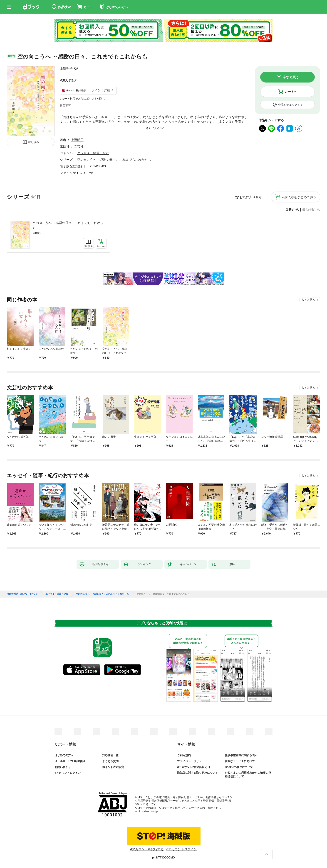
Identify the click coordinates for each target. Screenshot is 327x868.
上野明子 (66, 68)
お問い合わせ (63, 767)
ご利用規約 (184, 755)
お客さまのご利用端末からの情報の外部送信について (248, 775)
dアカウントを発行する (147, 849)
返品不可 (65, 106)
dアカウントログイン (68, 773)
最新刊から (311, 210)
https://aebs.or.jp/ (148, 811)
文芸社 (79, 146)
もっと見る (308, 300)
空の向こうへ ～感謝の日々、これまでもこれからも (68, 225)
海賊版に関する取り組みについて (198, 773)
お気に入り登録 (251, 197)
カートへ (291, 92)
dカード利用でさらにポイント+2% (81, 99)
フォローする (76, 68)
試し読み (34, 142)
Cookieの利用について (239, 767)
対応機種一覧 (110, 755)
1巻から (293, 210)
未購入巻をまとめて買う (299, 197)
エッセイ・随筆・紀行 (93, 153)
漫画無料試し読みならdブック (22, 594)
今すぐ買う (291, 77)
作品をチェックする (290, 105)
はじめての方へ (64, 755)
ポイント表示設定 (113, 767)
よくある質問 (110, 761)
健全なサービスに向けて (240, 761)
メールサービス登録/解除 (70, 761)
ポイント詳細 (101, 90)
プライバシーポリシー (191, 761)
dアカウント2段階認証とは (194, 767)
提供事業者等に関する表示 (241, 755)
